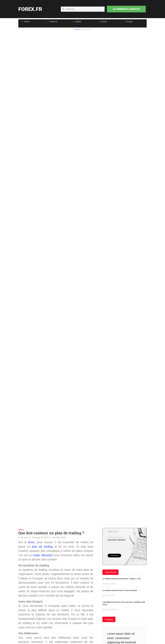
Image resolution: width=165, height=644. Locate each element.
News (21, 530)
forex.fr (30, 9)
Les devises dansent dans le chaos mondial (120, 590)
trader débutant (43, 555)
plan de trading (42, 547)
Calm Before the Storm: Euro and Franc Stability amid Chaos (124, 603)
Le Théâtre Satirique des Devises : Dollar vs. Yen (122, 579)
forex (31, 542)
